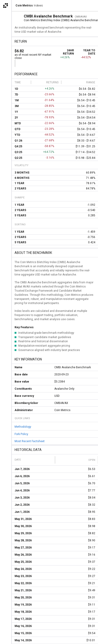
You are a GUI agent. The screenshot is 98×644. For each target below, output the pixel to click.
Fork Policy (21, 434)
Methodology (23, 427)
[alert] (6, 638)
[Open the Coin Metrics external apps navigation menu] (6, 6)
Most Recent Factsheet (30, 441)
